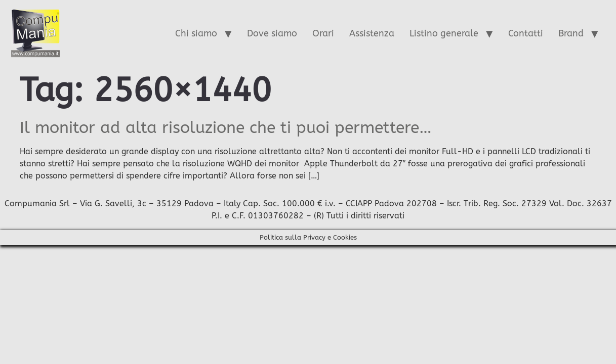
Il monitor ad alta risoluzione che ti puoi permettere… (226, 128)
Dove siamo (272, 33)
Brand (571, 33)
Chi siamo (196, 33)
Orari (323, 33)
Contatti (526, 33)
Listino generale (444, 33)
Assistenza (372, 33)
